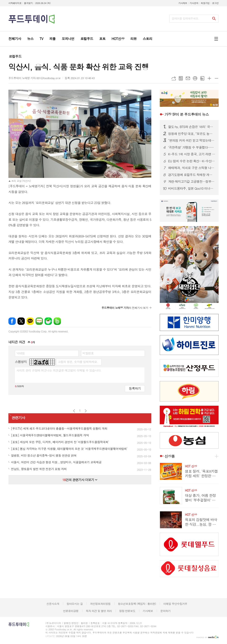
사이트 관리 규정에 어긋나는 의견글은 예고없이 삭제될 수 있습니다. (59, 370)
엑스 (21, 321)
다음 (86, 411)
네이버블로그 (39, 321)
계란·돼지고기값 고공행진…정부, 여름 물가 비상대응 (192, 181)
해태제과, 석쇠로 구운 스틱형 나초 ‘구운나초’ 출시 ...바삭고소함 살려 (192, 168)
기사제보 (183, 3)
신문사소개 (53, 604)
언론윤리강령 (71, 611)
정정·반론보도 (127, 611)
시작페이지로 (15, 3)
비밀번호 (88, 353)
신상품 (170, 456)
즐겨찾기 (28, 3)
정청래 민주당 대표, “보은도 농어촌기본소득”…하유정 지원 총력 (192, 134)
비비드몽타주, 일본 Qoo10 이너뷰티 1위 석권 (192, 188)
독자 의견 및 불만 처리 (99, 611)
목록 (181, 78)
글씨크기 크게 (209, 78)
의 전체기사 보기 (125, 308)
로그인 (215, 3)
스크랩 (202, 78)
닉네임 (20, 353)
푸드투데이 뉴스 (187, 114)
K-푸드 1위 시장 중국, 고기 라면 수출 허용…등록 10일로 (192, 154)
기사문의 (194, 3)
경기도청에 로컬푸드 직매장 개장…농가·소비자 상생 (192, 175)
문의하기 (165, 611)
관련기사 (18, 418)
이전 (74, 411)
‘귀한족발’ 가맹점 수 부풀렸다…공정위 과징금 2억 (192, 147)
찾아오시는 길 (75, 604)
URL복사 (174, 78)
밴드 (57, 321)
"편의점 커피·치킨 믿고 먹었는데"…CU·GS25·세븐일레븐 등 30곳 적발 (192, 140)
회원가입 (205, 3)
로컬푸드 (15, 56)
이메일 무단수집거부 (175, 604)
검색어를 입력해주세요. (185, 18)
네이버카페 (48, 321)
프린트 (195, 78)
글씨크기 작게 (216, 78)
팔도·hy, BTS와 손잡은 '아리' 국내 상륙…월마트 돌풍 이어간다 (192, 127)
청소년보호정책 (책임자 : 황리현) (137, 604)
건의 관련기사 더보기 (80, 480)
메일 (188, 78)
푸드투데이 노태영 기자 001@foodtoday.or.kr (34, 78)
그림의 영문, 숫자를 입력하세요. (78, 362)
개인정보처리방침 (100, 604)
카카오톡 (30, 321)
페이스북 (12, 321)
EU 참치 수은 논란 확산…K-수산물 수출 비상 (192, 161)
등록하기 (135, 388)
